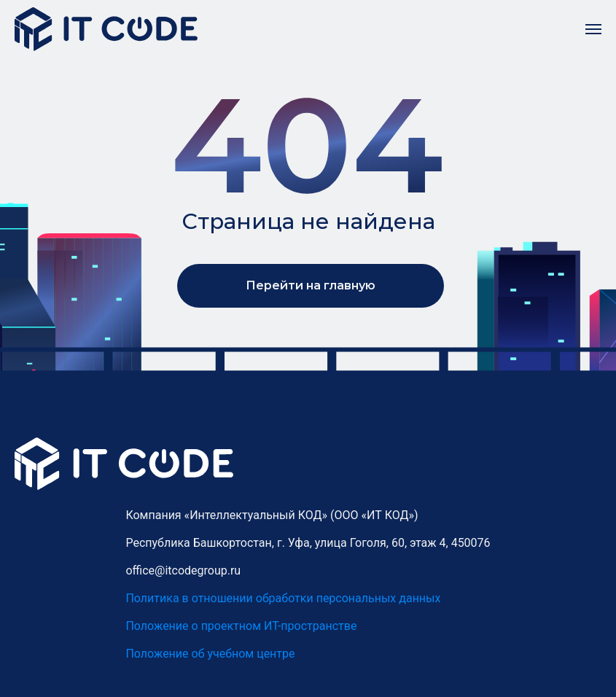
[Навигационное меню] (593, 29)
